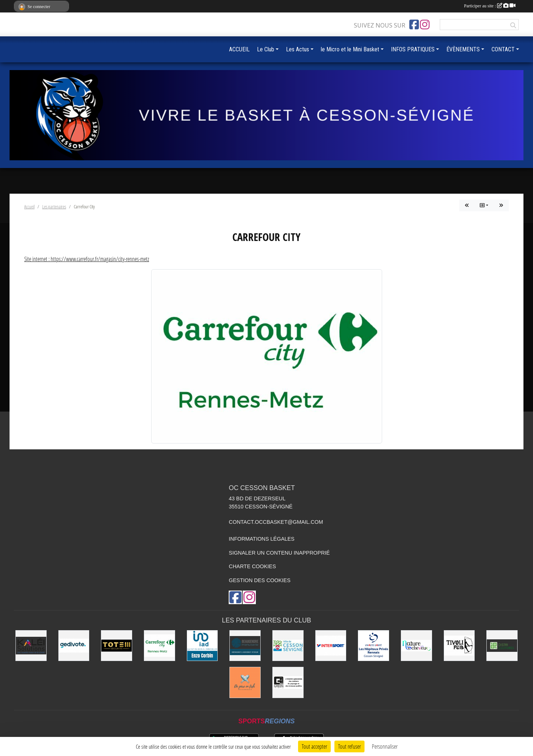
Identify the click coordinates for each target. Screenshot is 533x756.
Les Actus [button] (298, 49)
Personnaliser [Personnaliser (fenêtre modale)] (385, 746)
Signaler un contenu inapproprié (279, 553)
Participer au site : (490, 6)
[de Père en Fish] (245, 682)
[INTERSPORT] (331, 646)
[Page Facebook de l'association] (414, 25)
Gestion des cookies (260, 580)
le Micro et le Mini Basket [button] (350, 49)
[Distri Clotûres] (502, 646)
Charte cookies (252, 566)
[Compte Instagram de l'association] (425, 25)
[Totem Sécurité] (117, 646)
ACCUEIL (239, 49)
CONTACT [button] (503, 49)
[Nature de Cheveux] (416, 646)
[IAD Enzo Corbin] (202, 646)
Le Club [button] (266, 49)
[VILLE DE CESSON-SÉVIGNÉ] (288, 646)
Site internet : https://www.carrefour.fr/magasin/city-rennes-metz (87, 259)
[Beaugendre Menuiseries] (245, 646)
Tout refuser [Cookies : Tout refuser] (349, 746)
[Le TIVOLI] (459, 646)
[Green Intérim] (288, 682)
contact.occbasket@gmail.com (276, 522)
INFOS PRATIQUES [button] (413, 49)
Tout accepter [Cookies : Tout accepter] (314, 746)
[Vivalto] (374, 646)
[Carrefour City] (159, 646)
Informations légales (262, 539)
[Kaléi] (31, 646)
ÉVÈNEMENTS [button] (463, 49)
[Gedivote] (74, 646)
